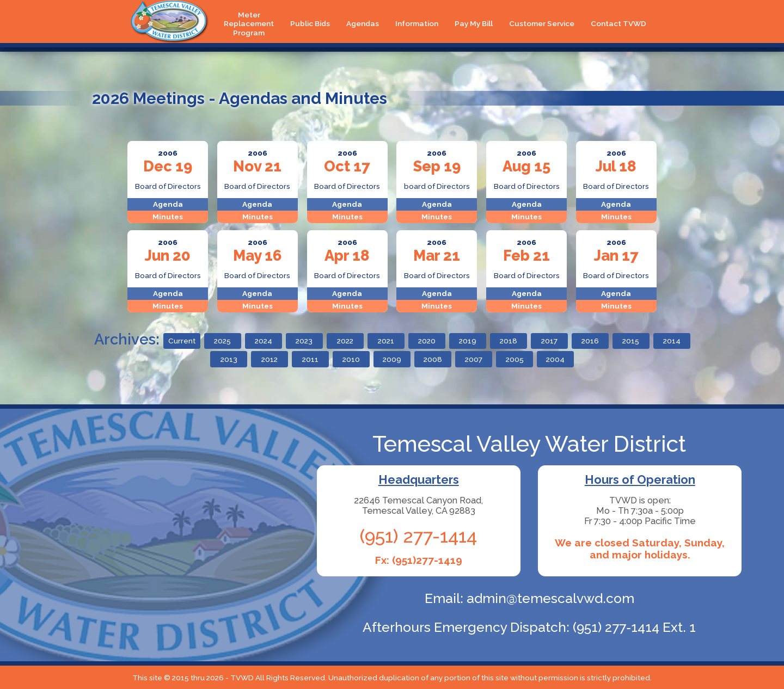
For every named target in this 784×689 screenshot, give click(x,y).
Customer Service (542, 23)
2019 (468, 341)
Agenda (168, 204)
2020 (427, 341)
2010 (351, 359)
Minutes (168, 217)
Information (417, 23)
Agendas (363, 23)
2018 (509, 341)
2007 (474, 359)
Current (182, 341)
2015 (631, 341)
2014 (672, 341)
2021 (386, 341)
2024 (264, 341)
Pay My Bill (474, 23)
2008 (433, 359)
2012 (269, 359)
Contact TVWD (618, 23)
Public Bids (310, 23)
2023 (304, 341)
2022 (345, 341)
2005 (515, 359)
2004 (555, 359)
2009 (392, 359)
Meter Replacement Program (249, 24)
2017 (549, 341)
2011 (310, 359)
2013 (229, 359)
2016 (590, 341)
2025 (222, 341)
